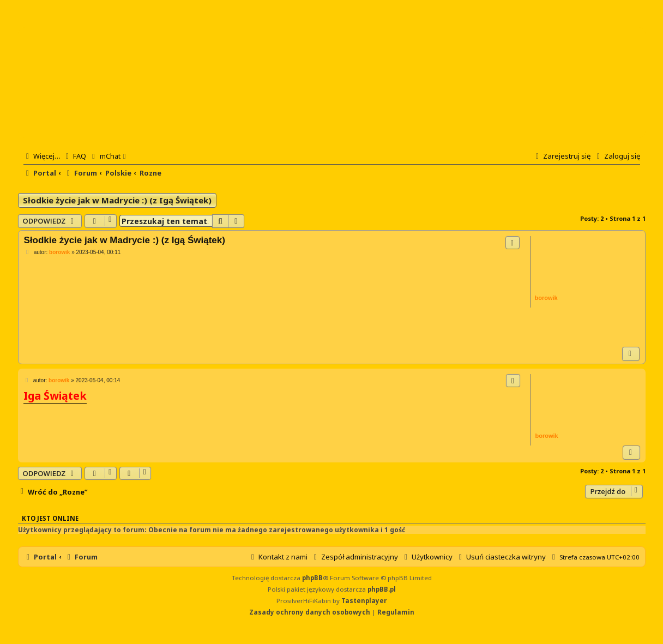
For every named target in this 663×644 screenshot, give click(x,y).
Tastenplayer (364, 601)
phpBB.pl (382, 589)
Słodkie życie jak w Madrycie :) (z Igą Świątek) (117, 200)
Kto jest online (50, 518)
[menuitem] (75, 156)
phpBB (312, 578)
